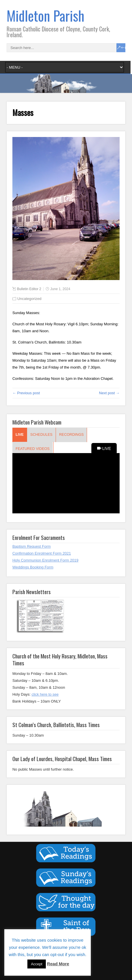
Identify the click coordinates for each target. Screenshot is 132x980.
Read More (58, 964)
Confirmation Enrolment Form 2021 (42, 553)
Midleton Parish (46, 15)
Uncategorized (29, 299)
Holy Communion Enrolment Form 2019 (45, 560)
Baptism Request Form (32, 546)
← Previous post (26, 393)
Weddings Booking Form (33, 567)
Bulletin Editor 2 (29, 289)
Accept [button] (37, 964)
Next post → (110, 393)
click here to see (45, 694)
